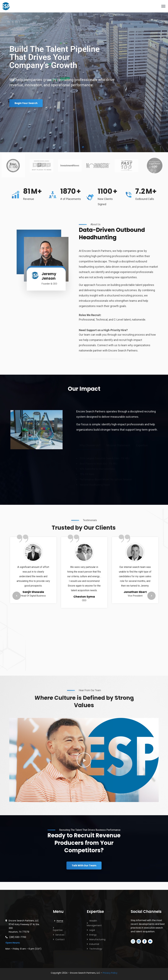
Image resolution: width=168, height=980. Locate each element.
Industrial (94, 944)
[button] (84, 760)
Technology (96, 949)
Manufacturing (97, 939)
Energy (93, 935)
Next (151, 596)
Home (60, 921)
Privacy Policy (110, 973)
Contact (60, 939)
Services (60, 935)
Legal (92, 930)
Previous (17, 596)
